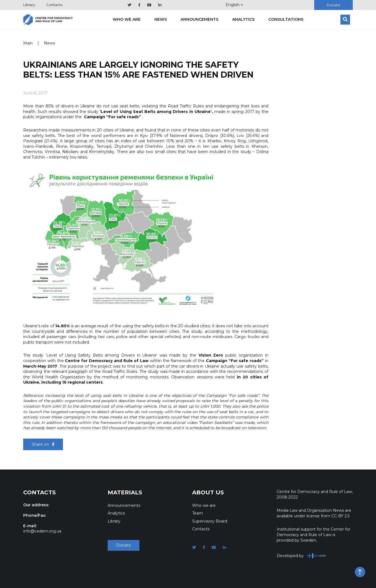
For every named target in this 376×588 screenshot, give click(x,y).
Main (28, 43)
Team (198, 513)
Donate (333, 5)
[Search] (345, 20)
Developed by (301, 556)
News (161, 19)
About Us (208, 492)
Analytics (243, 19)
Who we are (127, 19)
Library (29, 5)
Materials (125, 492)
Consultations (286, 19)
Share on (43, 444)
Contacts (54, 5)
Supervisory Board (210, 521)
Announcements (199, 19)
